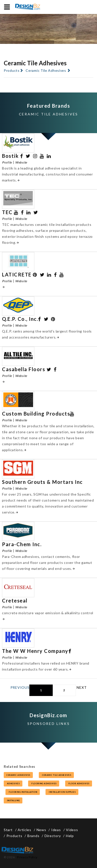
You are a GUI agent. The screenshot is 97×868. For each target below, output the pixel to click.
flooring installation (23, 792)
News (41, 830)
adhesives (13, 783)
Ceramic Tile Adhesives (46, 70)
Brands (33, 836)
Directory (53, 836)
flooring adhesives (44, 783)
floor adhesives (79, 783)
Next (82, 687)
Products (12, 70)
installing (13, 800)
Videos (72, 830)
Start (8, 830)
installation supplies (62, 792)
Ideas (56, 830)
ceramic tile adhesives (56, 775)
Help (70, 836)
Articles (24, 830)
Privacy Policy (27, 857)
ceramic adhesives (18, 775)
